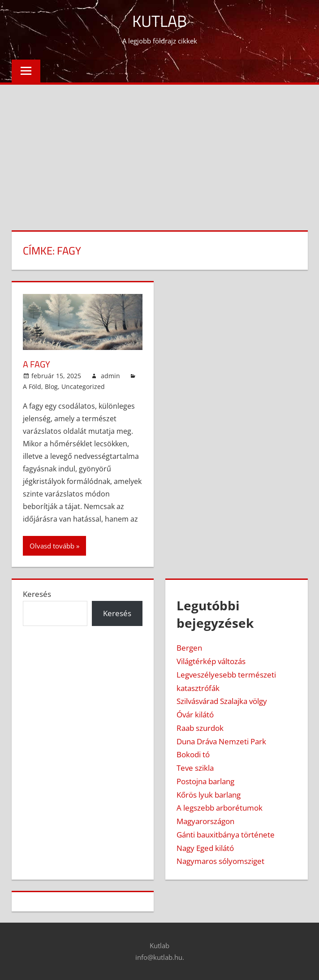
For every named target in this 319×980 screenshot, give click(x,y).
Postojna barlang (205, 781)
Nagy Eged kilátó (205, 848)
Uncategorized (83, 386)
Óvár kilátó (195, 714)
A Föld (32, 386)
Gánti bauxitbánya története (226, 835)
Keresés (37, 594)
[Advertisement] (159, 152)
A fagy (37, 364)
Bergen (189, 648)
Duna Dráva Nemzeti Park (221, 741)
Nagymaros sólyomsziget (220, 861)
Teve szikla (195, 768)
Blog (51, 386)
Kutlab (159, 21)
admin (110, 376)
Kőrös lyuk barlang (209, 795)
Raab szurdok (200, 728)
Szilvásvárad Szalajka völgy (222, 701)
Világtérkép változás (211, 661)
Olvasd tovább (52, 546)
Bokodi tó (193, 754)
